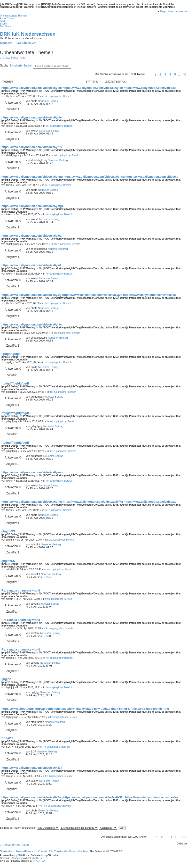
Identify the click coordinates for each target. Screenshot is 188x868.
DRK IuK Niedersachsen (28, 34)
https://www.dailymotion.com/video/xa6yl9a (31, 236)
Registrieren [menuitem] (167, 11)
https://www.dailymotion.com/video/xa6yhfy (32, 325)
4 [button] (170, 75)
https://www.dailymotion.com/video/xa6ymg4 (32, 206)
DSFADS (7, 738)
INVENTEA (39, 861)
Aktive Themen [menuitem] (8, 18)
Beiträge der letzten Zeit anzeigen (30, 828)
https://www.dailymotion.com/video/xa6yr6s (32, 147)
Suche (4, 66)
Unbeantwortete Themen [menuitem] (13, 16)
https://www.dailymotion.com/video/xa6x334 (32, 768)
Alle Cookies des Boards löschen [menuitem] (68, 851)
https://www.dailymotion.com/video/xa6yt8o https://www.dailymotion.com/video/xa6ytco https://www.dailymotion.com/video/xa (89, 88)
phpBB (17, 855)
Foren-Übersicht (26, 851)
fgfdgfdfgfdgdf (12, 354)
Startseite (6, 851)
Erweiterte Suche (20, 66)
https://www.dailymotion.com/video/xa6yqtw (32, 117)
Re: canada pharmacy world (21, 591)
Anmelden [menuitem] (182, 11)
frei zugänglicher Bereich (58, 96)
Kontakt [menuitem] (43, 851)
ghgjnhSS (8, 531)
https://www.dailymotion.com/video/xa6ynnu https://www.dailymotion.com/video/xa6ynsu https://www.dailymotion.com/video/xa (90, 177)
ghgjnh (6, 679)
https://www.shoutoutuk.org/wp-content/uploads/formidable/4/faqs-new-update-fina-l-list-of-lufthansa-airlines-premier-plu (85, 709)
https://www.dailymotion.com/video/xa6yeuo (32, 472)
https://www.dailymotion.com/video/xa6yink (31, 265)
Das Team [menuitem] (5, 26)
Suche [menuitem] (3, 24)
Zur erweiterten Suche (13, 58)
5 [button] (175, 75)
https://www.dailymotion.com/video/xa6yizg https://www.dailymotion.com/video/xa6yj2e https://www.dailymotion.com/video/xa (89, 295)
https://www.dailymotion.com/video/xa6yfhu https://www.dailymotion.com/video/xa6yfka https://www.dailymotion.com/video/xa (89, 502)
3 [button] (165, 75)
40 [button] (184, 75)
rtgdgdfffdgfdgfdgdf (15, 384)
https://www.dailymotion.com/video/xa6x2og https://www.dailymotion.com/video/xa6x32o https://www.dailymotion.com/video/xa (90, 797)
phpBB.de (37, 858)
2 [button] (161, 75)
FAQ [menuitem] (2, 21)
